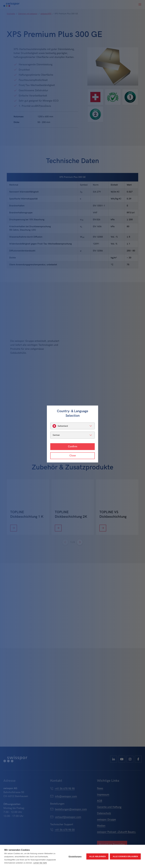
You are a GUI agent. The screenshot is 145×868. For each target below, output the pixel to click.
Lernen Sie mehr (40, 863)
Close (73, 456)
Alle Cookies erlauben (125, 856)
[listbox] (72, 426)
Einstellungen (75, 856)
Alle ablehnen (97, 856)
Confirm (73, 447)
